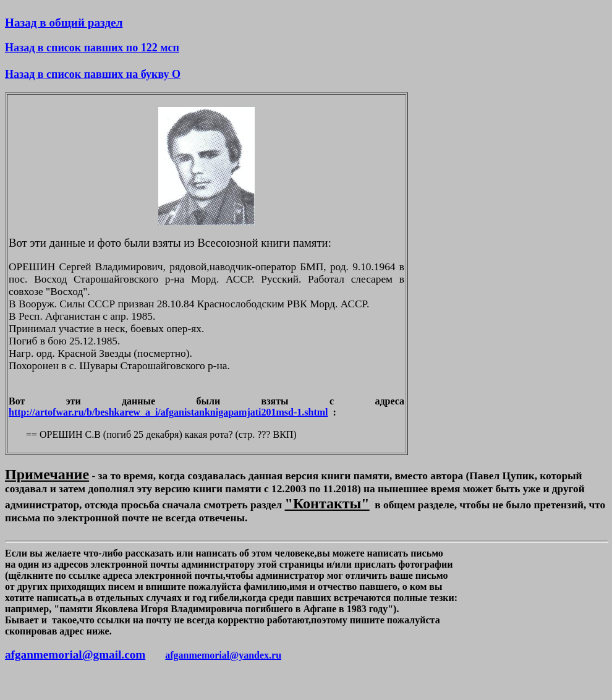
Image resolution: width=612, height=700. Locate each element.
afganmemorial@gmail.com (75, 655)
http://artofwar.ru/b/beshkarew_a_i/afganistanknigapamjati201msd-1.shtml (168, 412)
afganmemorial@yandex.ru (223, 655)
